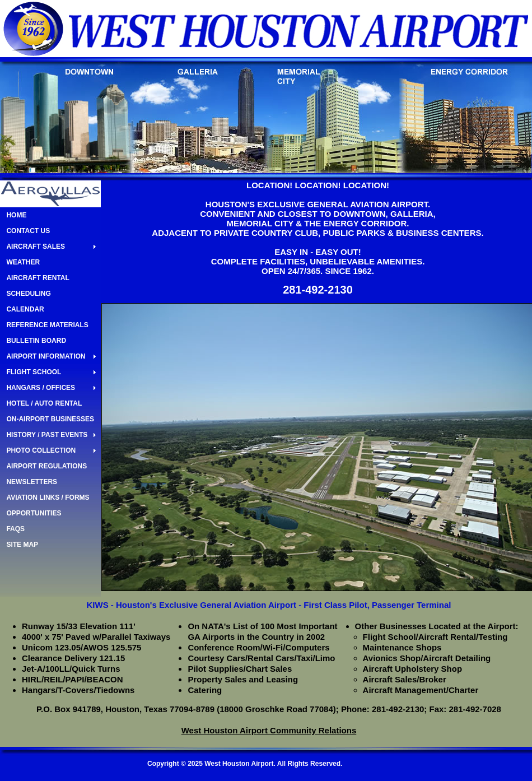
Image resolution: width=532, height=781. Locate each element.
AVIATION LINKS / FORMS (48, 498)
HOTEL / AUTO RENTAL (44, 403)
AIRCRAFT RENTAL (38, 278)
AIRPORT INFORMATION (46, 356)
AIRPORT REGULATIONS (46, 466)
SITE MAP (22, 545)
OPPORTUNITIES (34, 513)
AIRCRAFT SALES (36, 247)
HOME (16, 215)
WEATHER (23, 262)
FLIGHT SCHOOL (34, 372)
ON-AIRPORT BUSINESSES (50, 419)
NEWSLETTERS (32, 482)
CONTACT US (28, 231)
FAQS (15, 529)
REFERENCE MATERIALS (47, 325)
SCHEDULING (28, 294)
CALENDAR (25, 309)
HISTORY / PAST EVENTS (47, 435)
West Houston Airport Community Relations (269, 730)
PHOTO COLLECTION (41, 450)
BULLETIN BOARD (36, 341)
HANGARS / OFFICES (41, 388)
